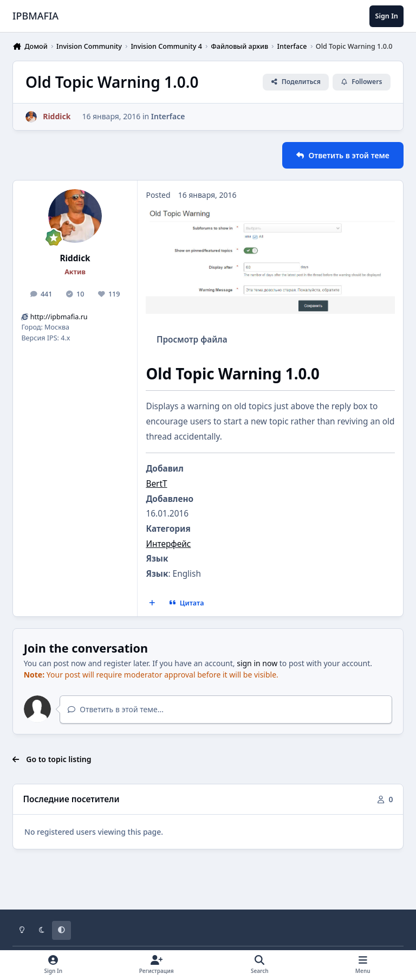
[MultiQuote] (152, 603)
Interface (168, 116)
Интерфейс (168, 544)
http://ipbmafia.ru (59, 317)
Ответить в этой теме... (116, 709)
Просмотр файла (192, 340)
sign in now (257, 663)
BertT (156, 484)
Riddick (75, 258)
